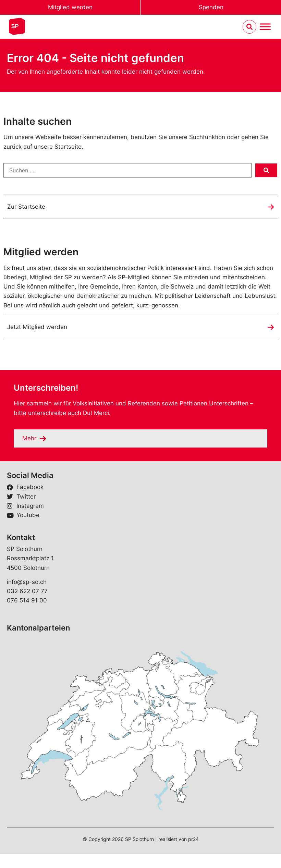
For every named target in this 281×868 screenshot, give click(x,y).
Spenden (211, 7)
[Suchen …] (127, 170)
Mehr (29, 438)
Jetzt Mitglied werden (37, 327)
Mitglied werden (70, 7)
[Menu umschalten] (265, 27)
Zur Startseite (26, 207)
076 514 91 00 (27, 600)
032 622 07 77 (27, 591)
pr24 (193, 839)
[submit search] (266, 170)
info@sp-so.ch (27, 582)
